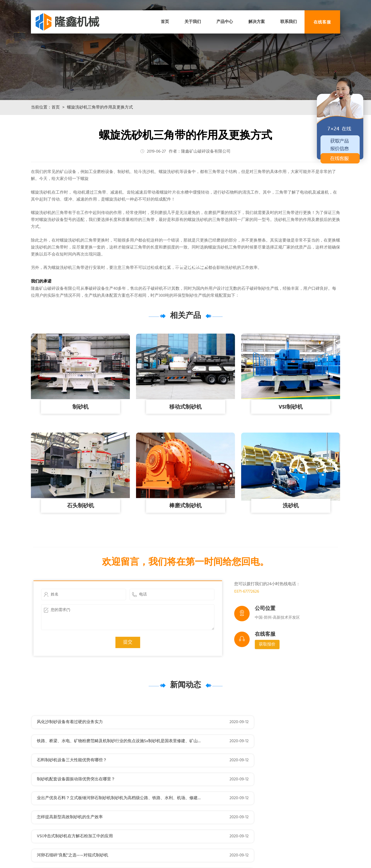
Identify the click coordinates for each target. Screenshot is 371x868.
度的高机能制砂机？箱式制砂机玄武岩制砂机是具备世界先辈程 (257, 827)
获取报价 (267, 673)
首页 (165, 22)
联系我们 (289, 22)
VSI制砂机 (291, 436)
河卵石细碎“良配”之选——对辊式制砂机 (235, 808)
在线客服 (322, 22)
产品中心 (225, 22)
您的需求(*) (128, 646)
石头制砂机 (80, 535)
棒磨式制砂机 (185, 535)
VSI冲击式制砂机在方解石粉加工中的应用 (75, 808)
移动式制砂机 (185, 436)
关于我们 (193, 22)
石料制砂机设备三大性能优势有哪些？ (72, 770)
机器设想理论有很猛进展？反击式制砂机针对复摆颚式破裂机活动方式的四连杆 (109, 827)
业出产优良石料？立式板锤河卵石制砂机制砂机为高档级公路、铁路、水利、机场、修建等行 (121, 789)
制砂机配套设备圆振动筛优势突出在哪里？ (238, 770)
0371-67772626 (247, 621)
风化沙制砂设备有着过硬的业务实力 (70, 751)
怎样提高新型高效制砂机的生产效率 (232, 789)
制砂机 (80, 436)
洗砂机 (291, 535)
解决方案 (257, 22)
